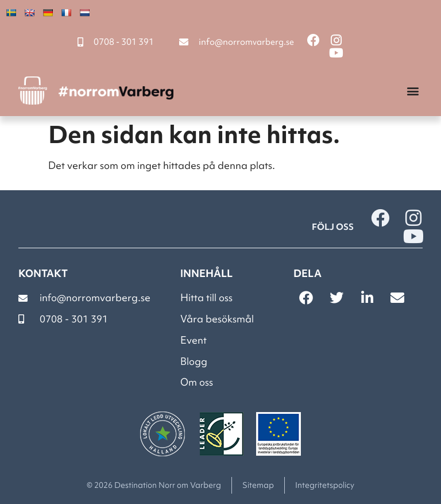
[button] (413, 91)
